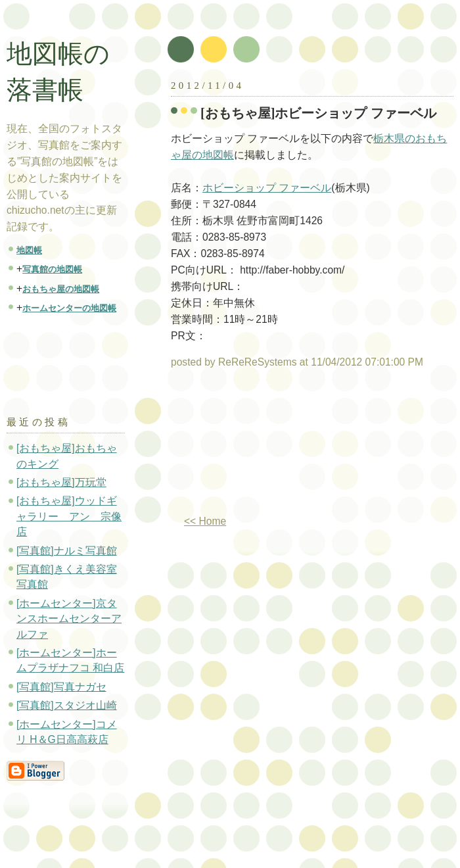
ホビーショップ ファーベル (267, 188)
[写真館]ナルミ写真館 (67, 551)
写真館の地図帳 (52, 269)
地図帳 (29, 250)
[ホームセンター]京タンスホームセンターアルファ (69, 619)
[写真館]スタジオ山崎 (67, 705)
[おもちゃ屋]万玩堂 (61, 482)
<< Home (205, 521)
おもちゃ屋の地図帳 (61, 289)
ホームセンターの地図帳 (69, 308)
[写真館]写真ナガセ (61, 687)
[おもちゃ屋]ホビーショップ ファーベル (318, 113)
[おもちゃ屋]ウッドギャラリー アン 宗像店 (69, 516)
